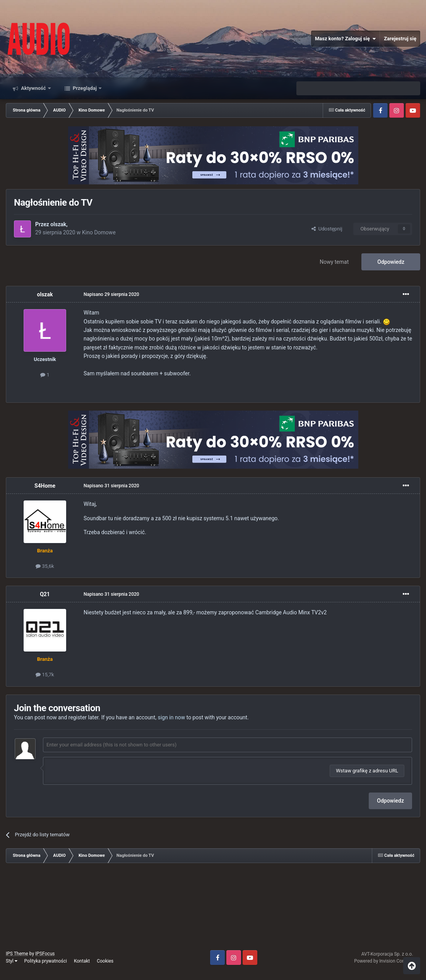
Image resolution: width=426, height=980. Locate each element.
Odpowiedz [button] (390, 801)
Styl (12, 961)
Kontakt (82, 961)
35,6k (45, 566)
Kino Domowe (99, 232)
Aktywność (33, 88)
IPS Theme (17, 954)
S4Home (45, 486)
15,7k (45, 675)
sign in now (172, 717)
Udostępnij (327, 229)
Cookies (105, 961)
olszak (58, 224)
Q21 (45, 594)
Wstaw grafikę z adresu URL (367, 771)
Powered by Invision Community (387, 961)
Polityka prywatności (46, 961)
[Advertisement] (213, 910)
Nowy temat (334, 262)
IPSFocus (45, 954)
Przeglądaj (85, 88)
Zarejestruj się (400, 39)
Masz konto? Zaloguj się (345, 39)
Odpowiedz (391, 262)
